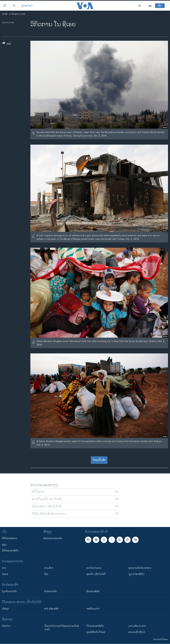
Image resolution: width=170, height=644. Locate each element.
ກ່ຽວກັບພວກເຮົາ (9, 591)
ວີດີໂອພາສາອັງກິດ (10, 551)
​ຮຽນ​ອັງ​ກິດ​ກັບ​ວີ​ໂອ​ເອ (96, 632)
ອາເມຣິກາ (49, 568)
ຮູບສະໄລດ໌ (27, 6)
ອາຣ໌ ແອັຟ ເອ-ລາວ (137, 626)
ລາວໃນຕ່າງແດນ (94, 568)
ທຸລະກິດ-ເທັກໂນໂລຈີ (96, 574)
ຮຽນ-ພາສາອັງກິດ (136, 574)
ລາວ (4, 568)
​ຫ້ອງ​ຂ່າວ (6, 626)
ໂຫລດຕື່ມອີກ (99, 460)
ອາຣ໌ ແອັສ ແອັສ (51, 609)
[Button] (7, 44)
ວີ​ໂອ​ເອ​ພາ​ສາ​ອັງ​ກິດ (95, 626)
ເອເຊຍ (5, 574)
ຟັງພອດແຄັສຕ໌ (93, 591)
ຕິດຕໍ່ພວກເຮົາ (50, 591)
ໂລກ (46, 574)
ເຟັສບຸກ (5, 609)
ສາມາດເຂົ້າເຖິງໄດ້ (137, 632)
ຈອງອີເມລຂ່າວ (93, 609)
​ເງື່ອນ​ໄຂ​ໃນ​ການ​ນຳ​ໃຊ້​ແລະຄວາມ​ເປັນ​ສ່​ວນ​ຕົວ (62, 628)
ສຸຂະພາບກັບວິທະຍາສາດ (140, 568)
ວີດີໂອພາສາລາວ (10, 538)
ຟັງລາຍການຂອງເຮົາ (53, 538)
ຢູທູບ (4, 545)
